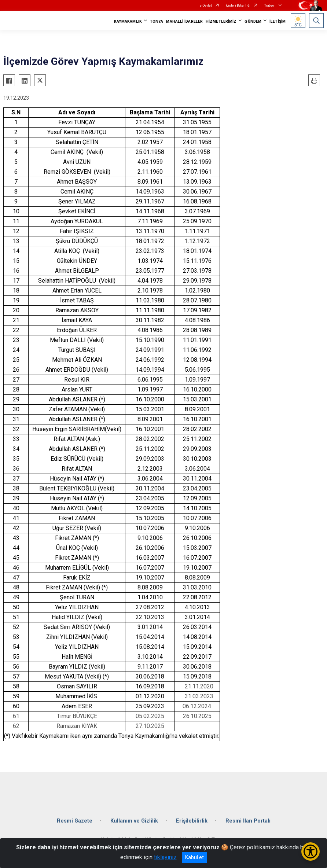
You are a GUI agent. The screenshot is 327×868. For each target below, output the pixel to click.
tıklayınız (165, 857)
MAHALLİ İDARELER (184, 21)
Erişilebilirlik (192, 821)
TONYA (157, 21)
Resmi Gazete (75, 821)
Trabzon (270, 5)
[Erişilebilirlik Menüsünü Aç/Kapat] (311, 852)
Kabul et (194, 857)
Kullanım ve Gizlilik (134, 821)
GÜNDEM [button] (253, 21)
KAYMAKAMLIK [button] (128, 21)
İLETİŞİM (278, 21)
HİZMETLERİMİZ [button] (221, 21)
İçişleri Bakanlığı (238, 5)
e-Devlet (206, 5)
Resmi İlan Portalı (248, 821)
